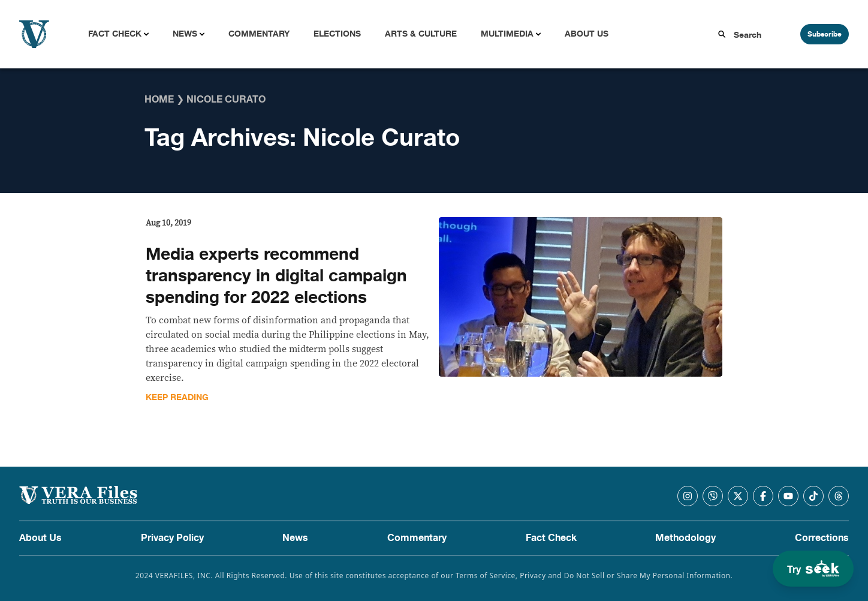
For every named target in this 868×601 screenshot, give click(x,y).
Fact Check (115, 34)
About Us (587, 34)
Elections (337, 34)
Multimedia (507, 34)
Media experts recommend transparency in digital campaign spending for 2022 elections (276, 276)
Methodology (685, 538)
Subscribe (825, 34)
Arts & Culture (421, 34)
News (185, 34)
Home (159, 100)
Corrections (822, 538)
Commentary (259, 34)
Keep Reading (177, 397)
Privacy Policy (172, 538)
